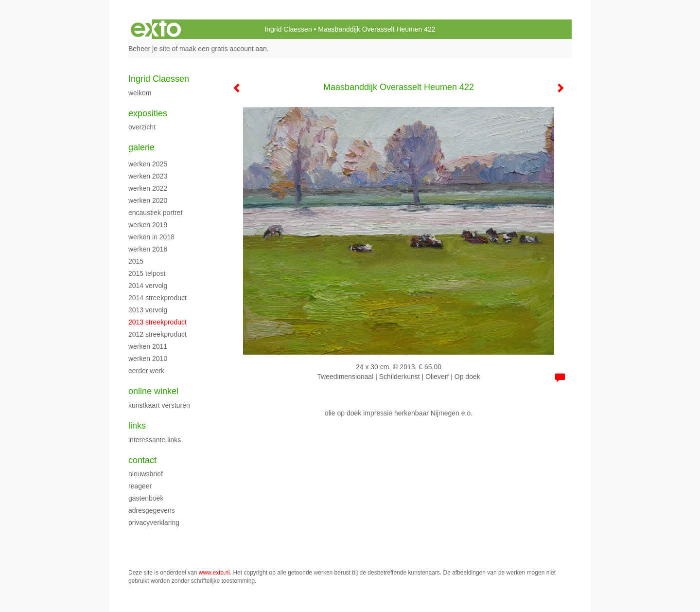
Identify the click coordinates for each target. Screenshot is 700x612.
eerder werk (146, 371)
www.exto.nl (214, 573)
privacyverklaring (154, 522)
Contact (142, 460)
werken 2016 (148, 249)
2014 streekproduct (157, 298)
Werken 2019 (148, 225)
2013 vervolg (148, 310)
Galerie (141, 147)
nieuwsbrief (146, 474)
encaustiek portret (155, 213)
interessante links (155, 440)
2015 (136, 261)
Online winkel (153, 391)
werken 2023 (148, 176)
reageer (140, 486)
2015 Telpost (147, 273)
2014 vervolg (148, 286)
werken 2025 (148, 164)
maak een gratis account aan (223, 49)
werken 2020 (148, 200)
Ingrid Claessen (288, 29)
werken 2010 (148, 359)
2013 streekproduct (157, 322)
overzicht (142, 127)
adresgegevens (152, 510)
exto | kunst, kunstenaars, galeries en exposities (156, 29)
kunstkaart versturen (159, 405)
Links (137, 426)
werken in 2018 (151, 237)
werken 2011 (148, 346)
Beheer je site (149, 49)
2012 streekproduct (157, 334)
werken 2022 (148, 188)
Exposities (148, 113)
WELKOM (140, 93)
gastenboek (146, 498)
